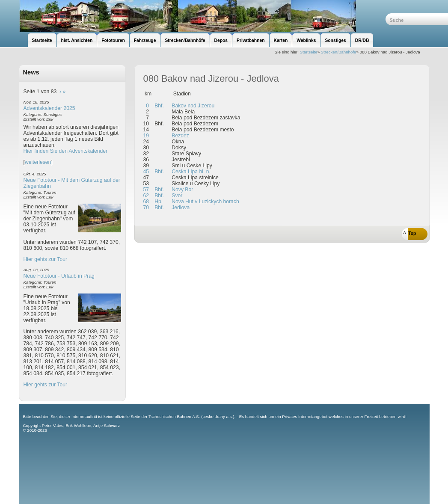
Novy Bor (182, 190)
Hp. (158, 202)
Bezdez (180, 136)
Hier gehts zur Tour (45, 259)
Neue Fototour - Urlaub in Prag (59, 276)
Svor (176, 196)
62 (146, 196)
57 (146, 190)
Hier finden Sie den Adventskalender (66, 151)
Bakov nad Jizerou (192, 106)
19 (146, 136)
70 (146, 208)
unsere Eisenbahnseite (202, 16)
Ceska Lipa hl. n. (190, 172)
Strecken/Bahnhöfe (339, 52)
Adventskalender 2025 (49, 108)
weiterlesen (38, 162)
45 (146, 172)
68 (146, 202)
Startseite (309, 52)
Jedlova (180, 208)
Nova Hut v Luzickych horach (205, 202)
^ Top (410, 233)
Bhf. (159, 106)
